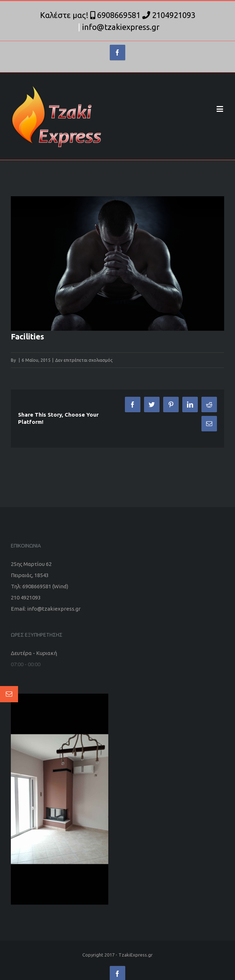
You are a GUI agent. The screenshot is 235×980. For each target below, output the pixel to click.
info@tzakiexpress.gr (121, 27)
